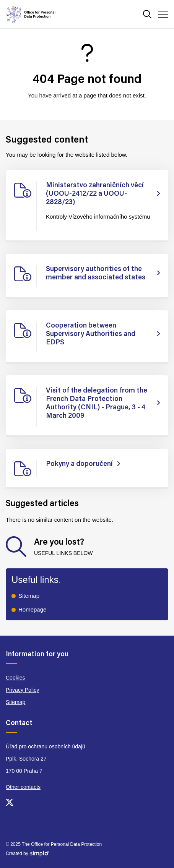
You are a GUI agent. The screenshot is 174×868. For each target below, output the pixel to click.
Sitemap (29, 596)
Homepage (32, 609)
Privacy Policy (22, 690)
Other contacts (23, 787)
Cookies (15, 678)
